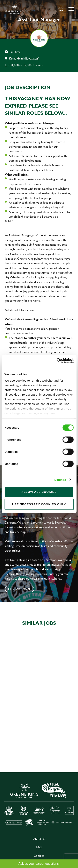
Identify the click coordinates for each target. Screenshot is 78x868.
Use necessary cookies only (39, 504)
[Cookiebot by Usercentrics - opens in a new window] (57, 361)
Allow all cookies (39, 492)
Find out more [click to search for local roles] (20, 589)
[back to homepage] (14, 9)
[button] (61, 9)
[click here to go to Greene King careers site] (39, 804)
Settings (60, 480)
